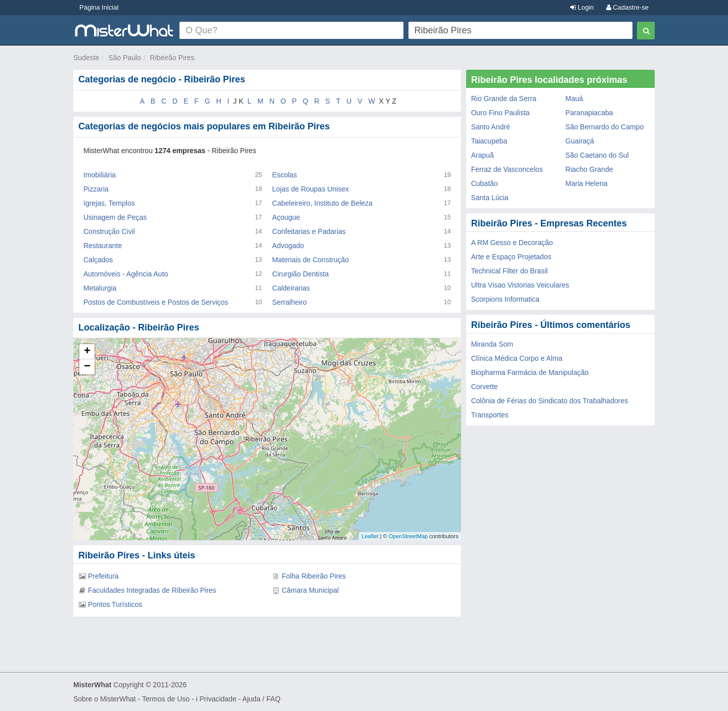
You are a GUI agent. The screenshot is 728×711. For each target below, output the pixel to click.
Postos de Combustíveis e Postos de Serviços (156, 302)
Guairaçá (580, 141)
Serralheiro (289, 302)
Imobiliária (100, 175)
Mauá (574, 99)
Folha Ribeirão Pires (314, 576)
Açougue (286, 217)
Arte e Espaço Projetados (511, 257)
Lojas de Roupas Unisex (310, 189)
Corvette (485, 387)
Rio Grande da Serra (504, 99)
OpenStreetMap (408, 536)
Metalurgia (100, 288)
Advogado (288, 246)
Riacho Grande (589, 169)
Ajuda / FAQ (261, 699)
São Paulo (125, 58)
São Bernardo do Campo (604, 127)
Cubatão (485, 183)
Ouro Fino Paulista (500, 113)
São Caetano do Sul (597, 155)
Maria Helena (586, 183)
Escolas (284, 175)
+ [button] (87, 352)
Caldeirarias (291, 288)
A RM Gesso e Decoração (512, 243)
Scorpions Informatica (505, 299)
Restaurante (103, 246)
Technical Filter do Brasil (510, 271)
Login (582, 7)
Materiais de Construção (310, 260)
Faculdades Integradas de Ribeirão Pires (152, 590)
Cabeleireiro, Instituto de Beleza (322, 203)
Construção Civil (109, 231)
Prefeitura (103, 576)
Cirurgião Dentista (300, 274)
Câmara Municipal (310, 590)
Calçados (98, 260)
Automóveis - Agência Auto (126, 274)
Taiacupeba (489, 141)
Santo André (491, 127)
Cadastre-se (627, 7)
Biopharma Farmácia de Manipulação (530, 372)
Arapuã (483, 155)
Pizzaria (96, 189)
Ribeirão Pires (172, 58)
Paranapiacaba (589, 113)
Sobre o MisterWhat (105, 699)
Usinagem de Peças (115, 217)
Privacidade (218, 699)
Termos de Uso (166, 699)
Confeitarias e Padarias (309, 231)
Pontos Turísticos (115, 604)
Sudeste (86, 58)
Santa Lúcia (490, 198)
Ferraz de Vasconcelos (507, 169)
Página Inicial (99, 7)
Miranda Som (492, 344)
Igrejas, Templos (109, 203)
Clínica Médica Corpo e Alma (517, 358)
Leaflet (370, 536)
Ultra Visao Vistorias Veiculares (520, 285)
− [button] (87, 367)
